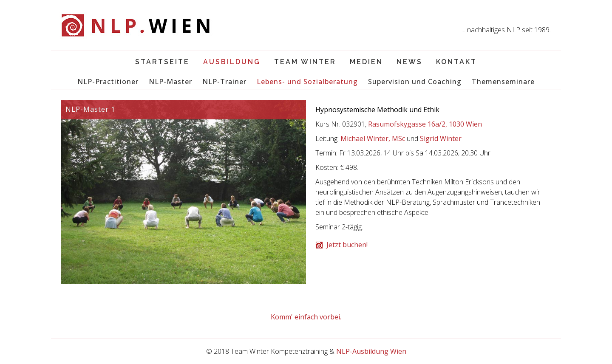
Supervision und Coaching (415, 82)
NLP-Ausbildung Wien (371, 351)
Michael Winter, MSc (373, 138)
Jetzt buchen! (347, 245)
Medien (366, 62)
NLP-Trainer (224, 82)
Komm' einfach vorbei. (306, 317)
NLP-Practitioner (108, 82)
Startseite (162, 62)
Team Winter (305, 62)
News (409, 62)
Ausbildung (232, 62)
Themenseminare (503, 82)
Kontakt (456, 62)
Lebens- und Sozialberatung (307, 82)
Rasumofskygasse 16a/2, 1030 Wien (425, 124)
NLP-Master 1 (90, 109)
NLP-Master (170, 82)
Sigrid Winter (441, 138)
